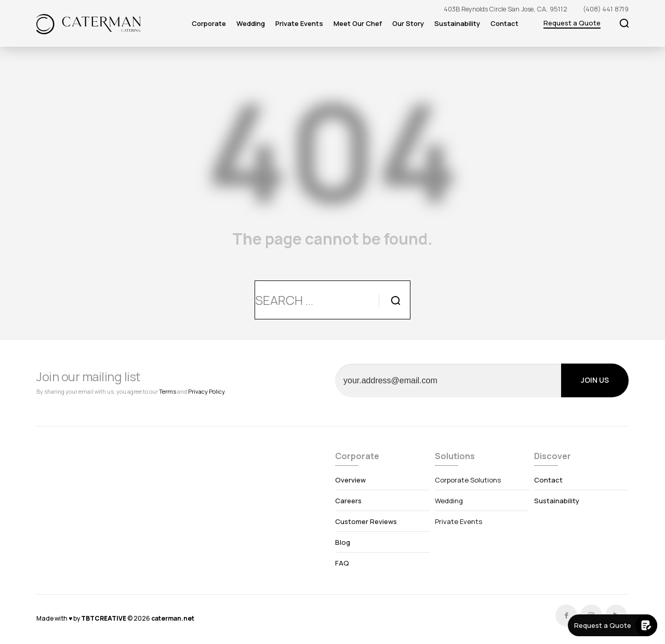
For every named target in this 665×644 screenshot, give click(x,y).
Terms (168, 391)
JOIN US (595, 380)
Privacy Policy (206, 391)
